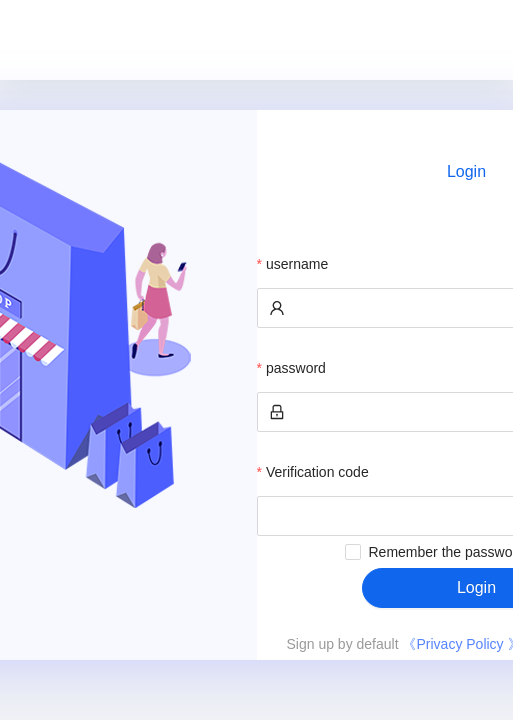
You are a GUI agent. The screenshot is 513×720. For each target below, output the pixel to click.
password (296, 368)
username (297, 264)
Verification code (317, 472)
